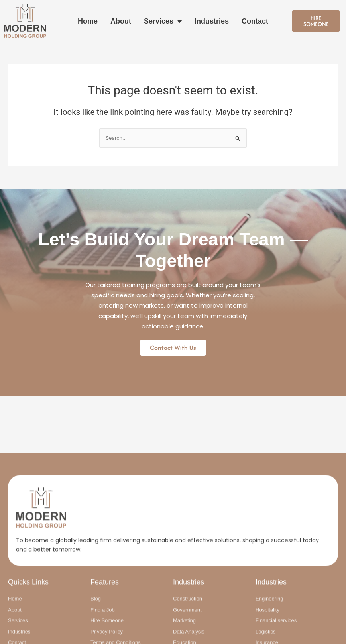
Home (88, 21)
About (121, 21)
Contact (255, 21)
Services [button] (163, 21)
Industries (212, 21)
